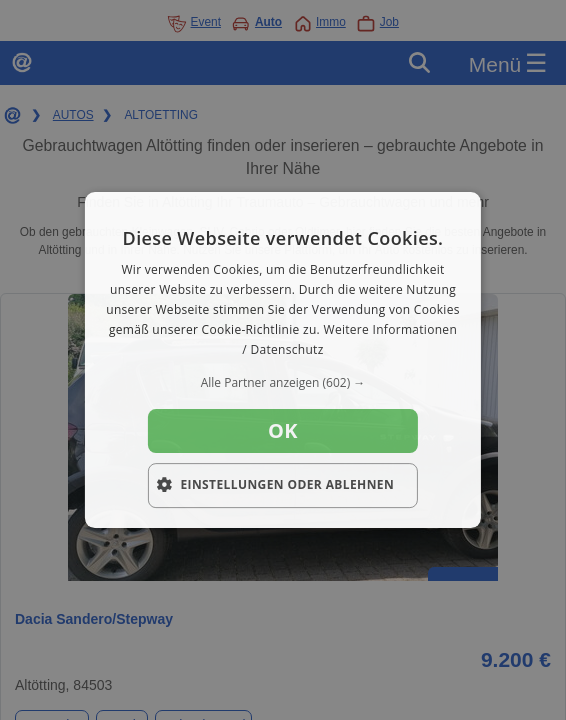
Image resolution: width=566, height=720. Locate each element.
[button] (283, 383)
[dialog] (283, 360)
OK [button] (283, 430)
